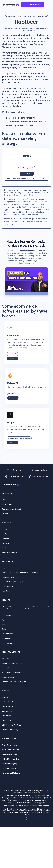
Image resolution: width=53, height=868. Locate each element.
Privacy (5, 514)
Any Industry (7, 643)
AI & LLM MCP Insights (10, 759)
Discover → (12, 358)
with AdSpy (6, 720)
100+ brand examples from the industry (26, 122)
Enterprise (6, 638)
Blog (4, 568)
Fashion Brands (8, 634)
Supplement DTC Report (11, 672)
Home (4, 500)
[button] (49, 5)
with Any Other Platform (11, 725)
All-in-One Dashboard (11, 750)
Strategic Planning (9, 768)
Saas (4, 629)
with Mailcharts (8, 702)
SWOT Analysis (8, 586)
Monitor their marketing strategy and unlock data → (27, 179)
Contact (5, 548)
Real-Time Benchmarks (11, 754)
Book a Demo (7, 504)
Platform (5, 543)
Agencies (6, 620)
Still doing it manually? (11, 730)
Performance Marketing (11, 773)
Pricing (5, 529)
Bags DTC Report (9, 677)
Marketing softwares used (20, 125)
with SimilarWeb (8, 706)
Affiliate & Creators (10, 552)
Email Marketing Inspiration (12, 764)
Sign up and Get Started (11, 509)
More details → (27, 174)
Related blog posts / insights (21, 118)
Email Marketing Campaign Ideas (14, 582)
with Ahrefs (6, 716)
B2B (4, 624)
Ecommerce (7, 615)
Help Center (7, 591)
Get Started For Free (32, 5)
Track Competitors (9, 745)
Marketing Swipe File (10, 577)
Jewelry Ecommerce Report (13, 668)
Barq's (31, 219)
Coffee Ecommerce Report (12, 663)
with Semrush (7, 711)
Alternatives (7, 697)
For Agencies (7, 534)
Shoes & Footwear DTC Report (14, 682)
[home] (13, 5)
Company (6, 539)
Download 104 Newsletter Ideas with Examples (20, 572)
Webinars (6, 659)
